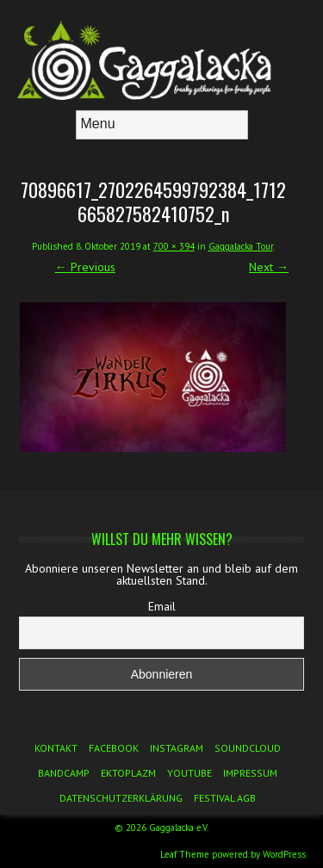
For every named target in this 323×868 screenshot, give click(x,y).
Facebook (114, 748)
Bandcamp (64, 773)
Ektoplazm (128, 773)
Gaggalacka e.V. (179, 828)
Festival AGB (225, 798)
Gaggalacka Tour (241, 246)
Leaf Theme (185, 854)
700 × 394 (174, 246)
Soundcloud (248, 748)
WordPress (284, 854)
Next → (269, 267)
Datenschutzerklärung (121, 798)
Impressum (250, 773)
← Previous (85, 267)
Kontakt (56, 748)
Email (162, 606)
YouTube (189, 773)
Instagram (177, 748)
